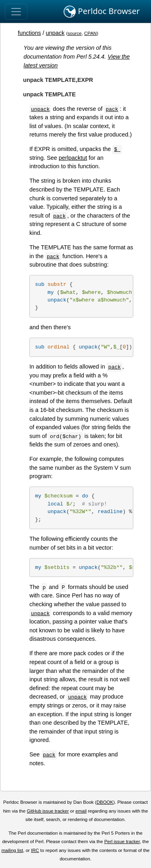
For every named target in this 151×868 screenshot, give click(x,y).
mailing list (12, 850)
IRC (35, 850)
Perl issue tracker (122, 842)
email (81, 811)
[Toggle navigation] (16, 12)
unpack (55, 33)
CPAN (90, 33)
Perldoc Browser (102, 12)
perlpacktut (73, 158)
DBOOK (105, 802)
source (75, 33)
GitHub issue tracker (48, 811)
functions (29, 33)
